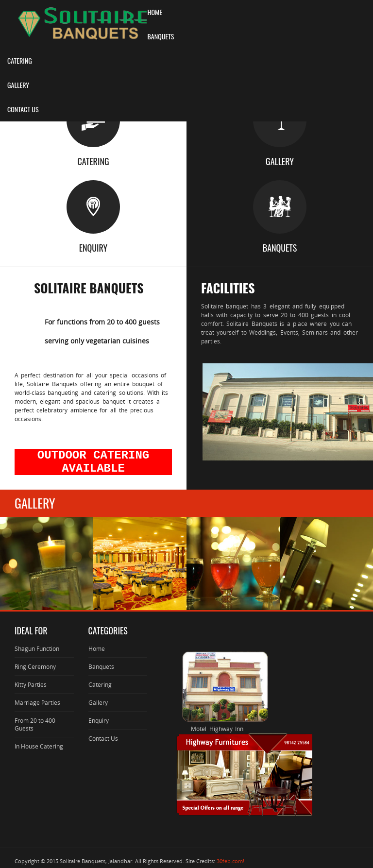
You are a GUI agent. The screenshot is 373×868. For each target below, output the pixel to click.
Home (97, 648)
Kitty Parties (31, 684)
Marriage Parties (37, 702)
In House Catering (39, 746)
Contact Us (103, 738)
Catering (100, 684)
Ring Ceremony (35, 666)
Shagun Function (37, 648)
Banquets (101, 666)
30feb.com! (230, 861)
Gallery (98, 702)
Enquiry (99, 720)
